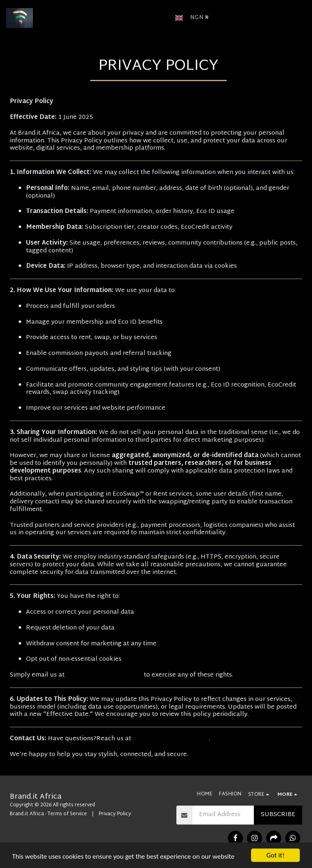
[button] (226, 18)
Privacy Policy (115, 814)
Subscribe (278, 815)
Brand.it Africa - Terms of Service (48, 814)
